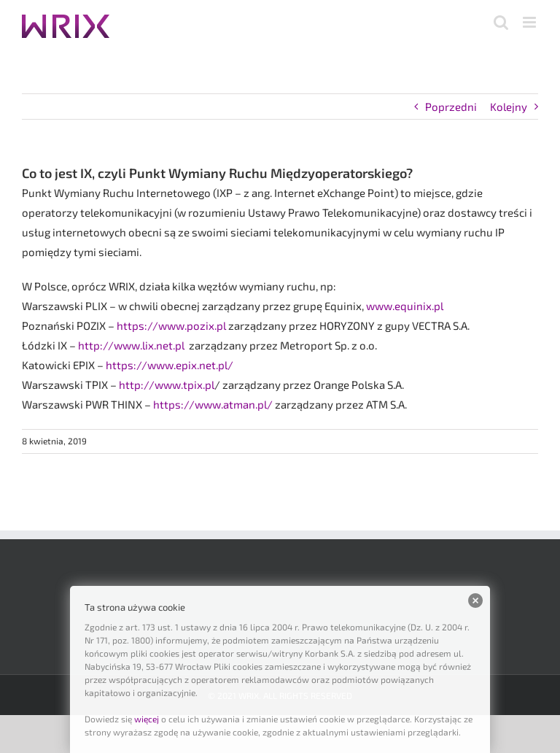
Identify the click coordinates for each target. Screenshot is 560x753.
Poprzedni (451, 107)
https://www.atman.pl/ (213, 404)
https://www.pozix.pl (171, 325)
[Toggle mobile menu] (530, 22)
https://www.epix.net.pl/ (170, 365)
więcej (147, 719)
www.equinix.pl (405, 306)
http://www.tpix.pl (167, 385)
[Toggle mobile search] (501, 22)
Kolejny (509, 107)
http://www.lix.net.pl (133, 345)
